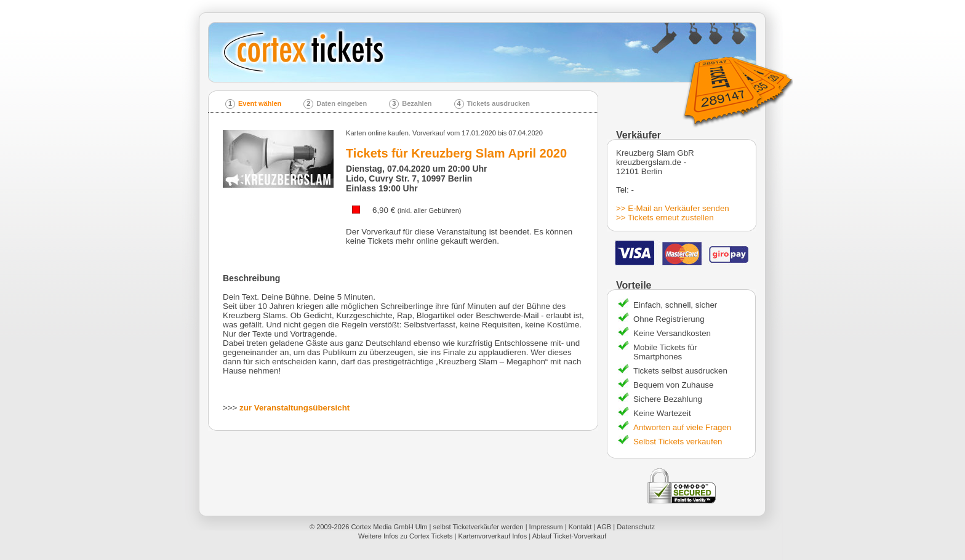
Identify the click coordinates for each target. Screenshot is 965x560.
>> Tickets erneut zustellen (665, 218)
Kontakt (580, 527)
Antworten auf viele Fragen (682, 427)
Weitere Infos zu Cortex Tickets (406, 536)
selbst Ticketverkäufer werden (478, 527)
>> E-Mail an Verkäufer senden (673, 208)
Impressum (546, 527)
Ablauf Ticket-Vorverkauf (569, 536)
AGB (604, 527)
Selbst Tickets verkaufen (678, 442)
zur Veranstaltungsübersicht (294, 408)
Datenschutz (636, 527)
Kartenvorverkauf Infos (492, 536)
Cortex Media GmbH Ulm (389, 527)
